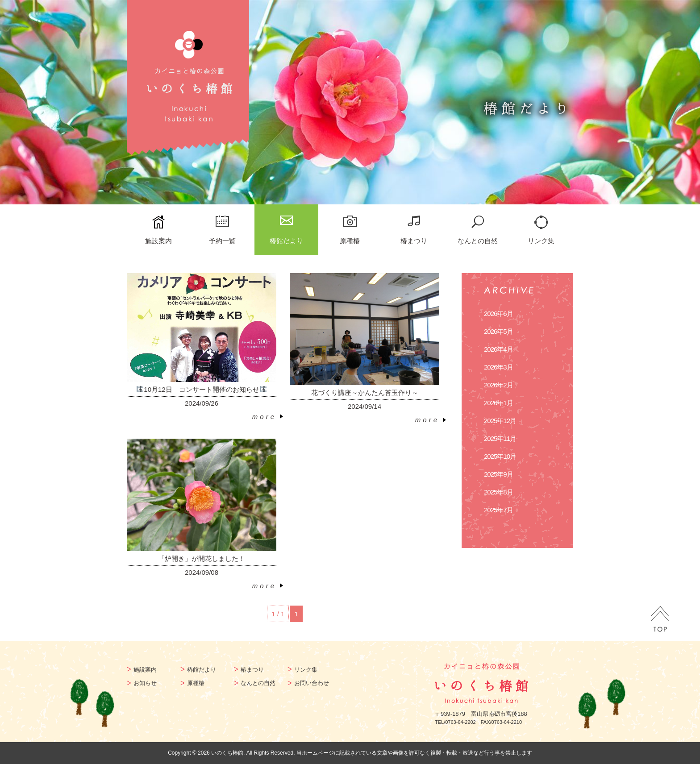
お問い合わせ (312, 683)
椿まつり (414, 241)
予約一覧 (222, 241)
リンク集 (541, 241)
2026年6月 (498, 313)
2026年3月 (498, 367)
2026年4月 (498, 349)
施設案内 (158, 241)
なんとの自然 (478, 241)
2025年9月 (498, 474)
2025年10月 (500, 456)
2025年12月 (500, 421)
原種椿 (350, 241)
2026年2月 (498, 385)
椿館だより (286, 241)
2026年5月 (498, 331)
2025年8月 (498, 492)
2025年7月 (498, 510)
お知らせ (145, 683)
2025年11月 (500, 438)
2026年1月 (498, 403)
